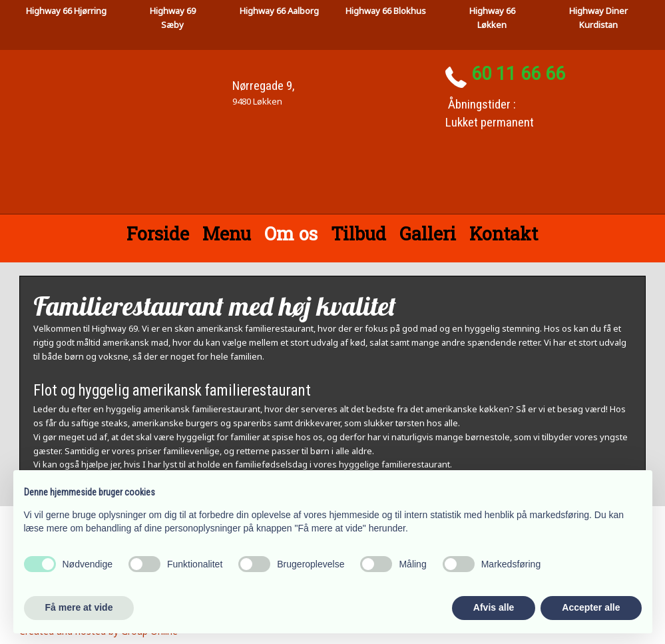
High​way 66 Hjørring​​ (66, 11)
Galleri (428, 233)
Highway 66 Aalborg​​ (279, 11)
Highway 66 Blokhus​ (386, 11)
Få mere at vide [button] (79, 607)
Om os (291, 233)
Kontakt (504, 233)
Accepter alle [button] (591, 607)
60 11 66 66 (518, 74)
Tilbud (358, 233)
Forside (158, 233)
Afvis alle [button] (494, 607)
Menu (227, 233)
